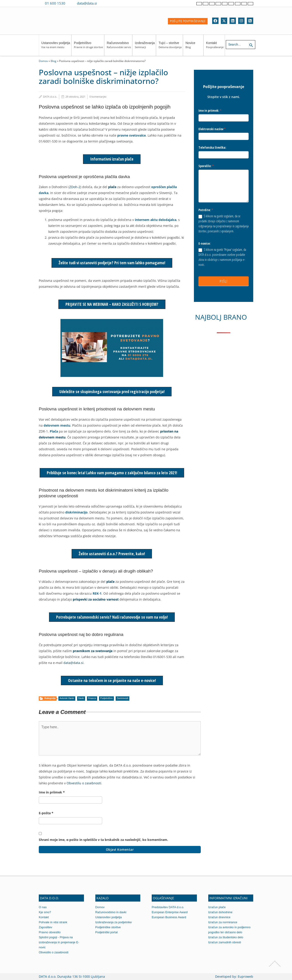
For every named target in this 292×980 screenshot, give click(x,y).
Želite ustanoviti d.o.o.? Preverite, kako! (112, 554)
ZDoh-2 (75, 187)
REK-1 (97, 593)
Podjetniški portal (107, 932)
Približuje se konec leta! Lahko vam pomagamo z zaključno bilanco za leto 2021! (112, 473)
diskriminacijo (76, 512)
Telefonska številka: (212, 147)
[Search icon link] (251, 45)
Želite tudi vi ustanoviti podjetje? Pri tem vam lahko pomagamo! (112, 263)
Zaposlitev (46, 927)
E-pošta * (46, 813)
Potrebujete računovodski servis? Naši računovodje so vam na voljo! (112, 617)
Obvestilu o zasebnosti (84, 783)
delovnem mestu (57, 425)
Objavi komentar (120, 849)
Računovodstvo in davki (111, 912)
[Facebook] (215, 21)
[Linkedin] (233, 21)
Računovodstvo (119, 47)
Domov (43, 61)
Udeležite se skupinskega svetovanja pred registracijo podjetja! (112, 391)
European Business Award (169, 917)
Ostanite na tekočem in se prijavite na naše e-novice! (112, 680)
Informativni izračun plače (112, 159)
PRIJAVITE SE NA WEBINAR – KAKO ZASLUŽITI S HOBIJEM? (112, 304)
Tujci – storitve (170, 47)
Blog (53, 61)
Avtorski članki (67, 698)
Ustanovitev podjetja (56, 47)
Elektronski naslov (212, 129)
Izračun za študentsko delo (226, 937)
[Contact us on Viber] (105, 3)
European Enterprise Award (170, 912)
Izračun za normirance (223, 922)
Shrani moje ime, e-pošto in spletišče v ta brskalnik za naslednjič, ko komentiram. (103, 840)
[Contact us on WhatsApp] (111, 3)
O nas (43, 907)
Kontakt (215, 47)
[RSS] (250, 21)
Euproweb (245, 976)
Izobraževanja (145, 47)
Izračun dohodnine (220, 912)
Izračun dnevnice (219, 917)
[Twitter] (224, 21)
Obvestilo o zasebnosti (54, 952)
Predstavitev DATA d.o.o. (168, 907)
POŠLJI (224, 281)
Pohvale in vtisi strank (53, 922)
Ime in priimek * (52, 792)
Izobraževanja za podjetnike (114, 922)
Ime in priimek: (210, 110)
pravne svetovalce (132, 135)
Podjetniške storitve (108, 927)
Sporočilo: (206, 166)
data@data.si (87, 3)
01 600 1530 (55, 3)
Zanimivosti (123, 698)
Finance (92, 698)
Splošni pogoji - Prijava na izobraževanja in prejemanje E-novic (59, 942)
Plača (54, 431)
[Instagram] (241, 21)
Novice (194, 47)
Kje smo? (45, 912)
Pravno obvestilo (50, 932)
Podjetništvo (88, 47)
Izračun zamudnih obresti (225, 942)
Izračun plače (217, 907)
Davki (81, 698)
